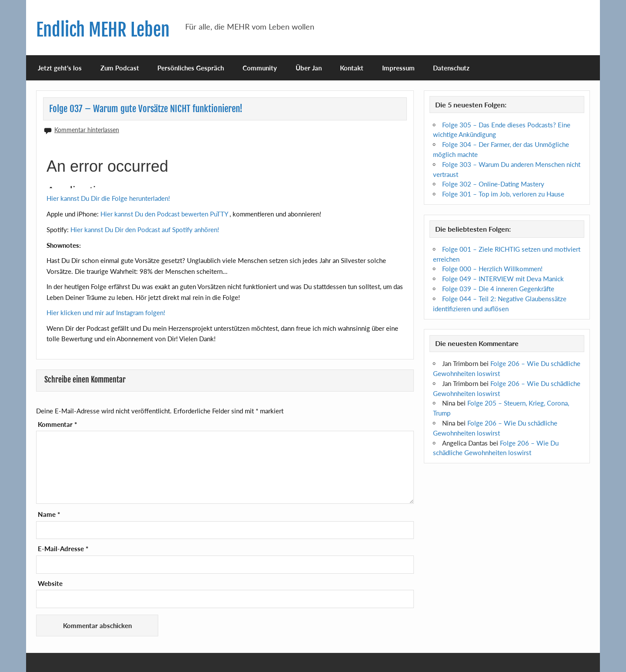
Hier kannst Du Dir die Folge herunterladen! (108, 198)
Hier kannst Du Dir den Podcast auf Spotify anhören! (145, 230)
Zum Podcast (120, 68)
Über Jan (309, 68)
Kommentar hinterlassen (87, 130)
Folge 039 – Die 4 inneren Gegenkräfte (498, 289)
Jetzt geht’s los (60, 68)
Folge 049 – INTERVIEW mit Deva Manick (503, 279)
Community (260, 68)
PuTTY (219, 214)
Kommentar (57, 424)
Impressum (398, 68)
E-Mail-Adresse (63, 549)
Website (50, 584)
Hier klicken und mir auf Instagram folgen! (106, 313)
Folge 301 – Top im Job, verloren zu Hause (503, 194)
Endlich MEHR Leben (103, 30)
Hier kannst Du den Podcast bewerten (155, 214)
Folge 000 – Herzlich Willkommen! (492, 269)
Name (49, 514)
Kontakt (352, 68)
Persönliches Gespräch (191, 68)
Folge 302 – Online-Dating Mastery (493, 184)
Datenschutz (451, 68)
